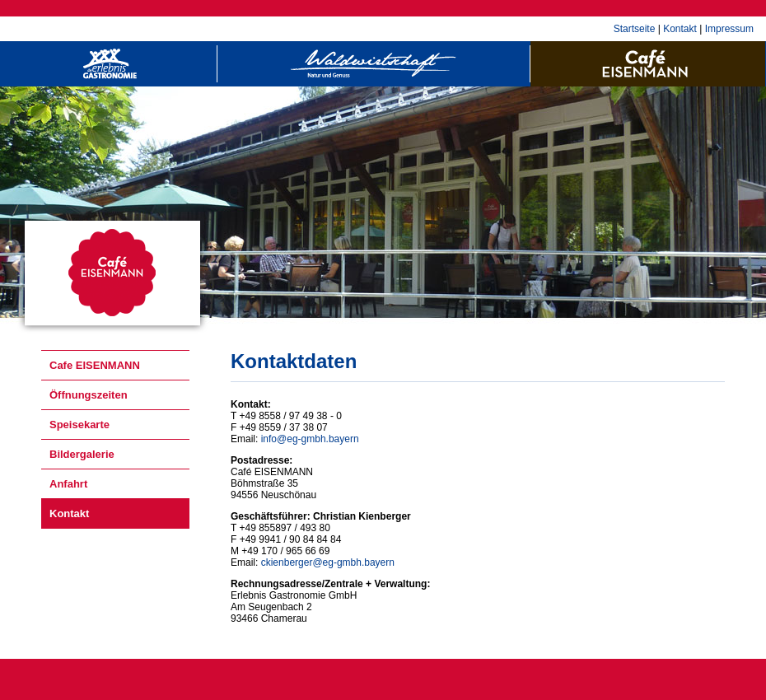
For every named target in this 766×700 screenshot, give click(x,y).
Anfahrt (68, 484)
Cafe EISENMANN (95, 365)
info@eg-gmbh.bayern (310, 439)
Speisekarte (79, 425)
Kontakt (680, 29)
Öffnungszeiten (89, 395)
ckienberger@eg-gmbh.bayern (328, 562)
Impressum (729, 29)
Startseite (635, 29)
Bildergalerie (82, 454)
